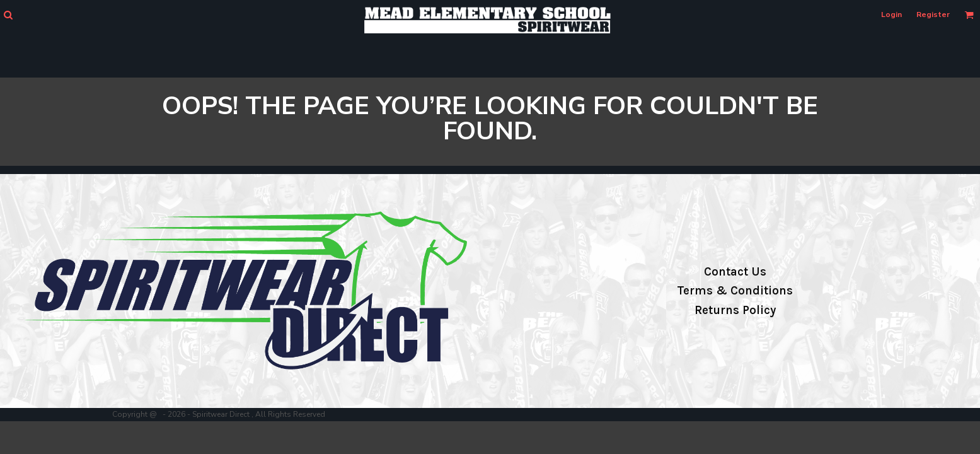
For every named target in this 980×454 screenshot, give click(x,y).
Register (933, 15)
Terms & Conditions (735, 291)
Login (891, 15)
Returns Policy (735, 310)
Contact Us (735, 272)
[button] (8, 15)
